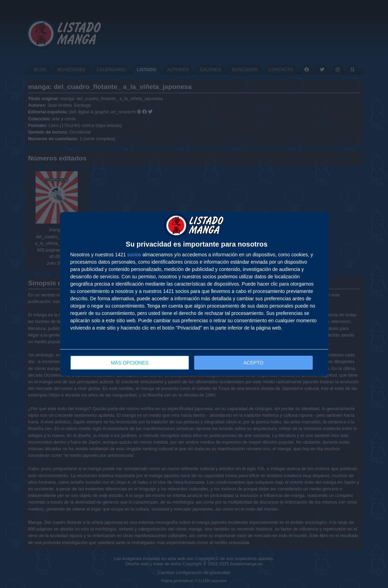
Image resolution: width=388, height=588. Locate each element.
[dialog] (194, 294)
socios (134, 255)
